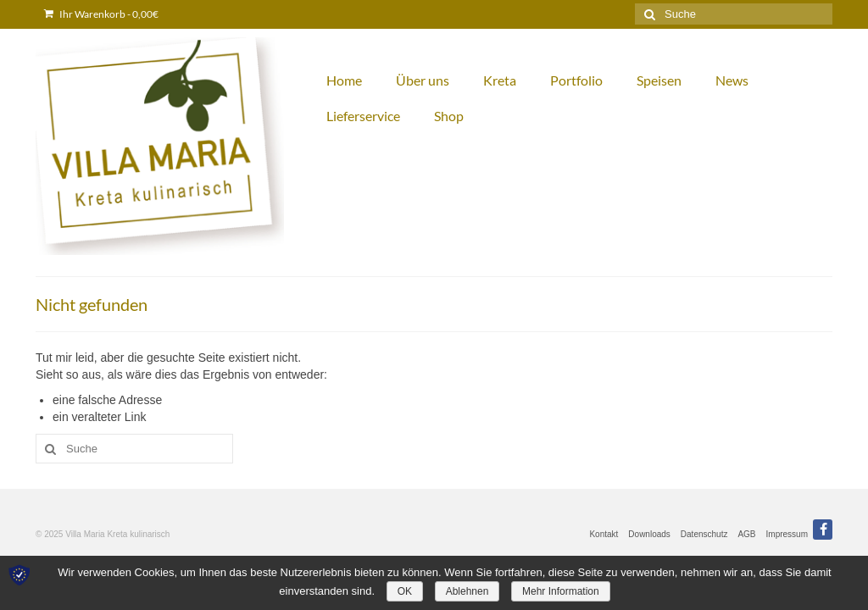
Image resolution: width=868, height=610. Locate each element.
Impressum (787, 534)
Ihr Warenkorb (101, 14)
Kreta (500, 80)
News (732, 80)
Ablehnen (467, 591)
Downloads (649, 534)
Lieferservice (363, 116)
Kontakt (604, 534)
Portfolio (576, 80)
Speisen (659, 80)
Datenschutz (704, 534)
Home (344, 80)
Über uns (423, 80)
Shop (449, 116)
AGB (746, 534)
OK (405, 591)
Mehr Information (561, 591)
